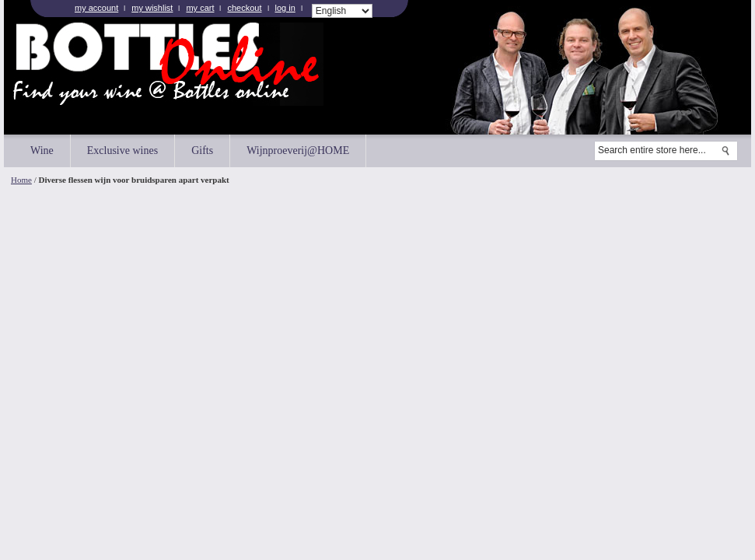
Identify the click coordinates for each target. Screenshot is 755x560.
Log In (285, 8)
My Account (96, 8)
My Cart (200, 8)
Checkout (244, 8)
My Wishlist (152, 8)
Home (21, 180)
